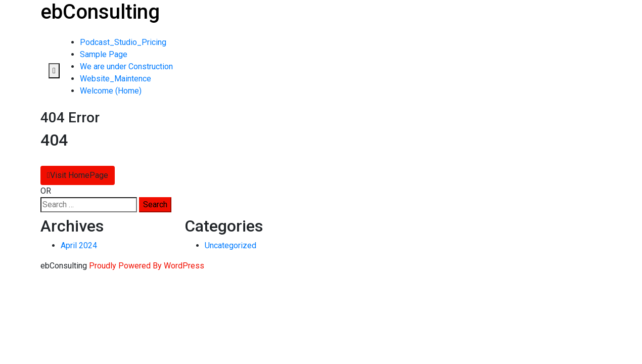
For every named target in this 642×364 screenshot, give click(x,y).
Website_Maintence (116, 79)
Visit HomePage (78, 175)
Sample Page (104, 54)
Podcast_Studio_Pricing (123, 42)
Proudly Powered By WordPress (147, 266)
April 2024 (79, 245)
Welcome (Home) (111, 91)
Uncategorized (231, 245)
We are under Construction (126, 66)
